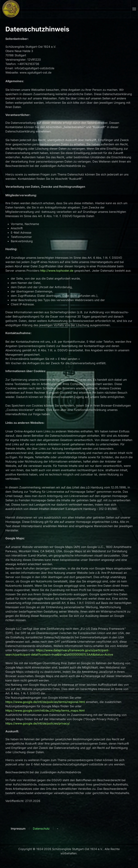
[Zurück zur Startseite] (11, 9)
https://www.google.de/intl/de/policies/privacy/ (38, 723)
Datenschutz (41, 829)
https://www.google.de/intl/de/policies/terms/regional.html (45, 702)
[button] (134, 9)
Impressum (18, 829)
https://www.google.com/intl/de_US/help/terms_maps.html (45, 710)
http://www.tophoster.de (57, 271)
